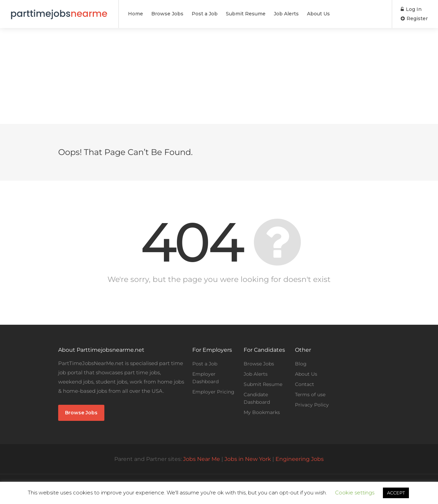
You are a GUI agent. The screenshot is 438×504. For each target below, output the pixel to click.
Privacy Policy (312, 405)
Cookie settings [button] (355, 493)
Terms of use (310, 395)
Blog (301, 364)
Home (136, 14)
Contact (305, 384)
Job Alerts (286, 14)
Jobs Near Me (202, 459)
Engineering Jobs (300, 459)
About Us (318, 14)
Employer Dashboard (205, 378)
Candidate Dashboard (257, 398)
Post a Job (205, 14)
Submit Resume (246, 14)
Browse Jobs (167, 14)
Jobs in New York (248, 459)
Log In (411, 9)
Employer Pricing (213, 392)
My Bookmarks (262, 412)
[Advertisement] (219, 76)
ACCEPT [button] (396, 493)
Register (414, 18)
